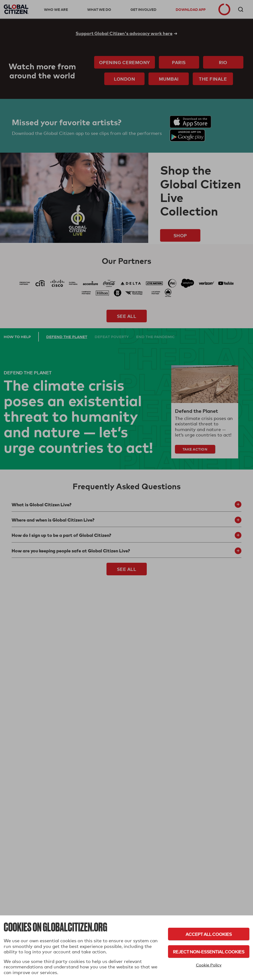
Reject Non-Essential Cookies (209, 952)
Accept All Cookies (209, 934)
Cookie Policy (209, 965)
